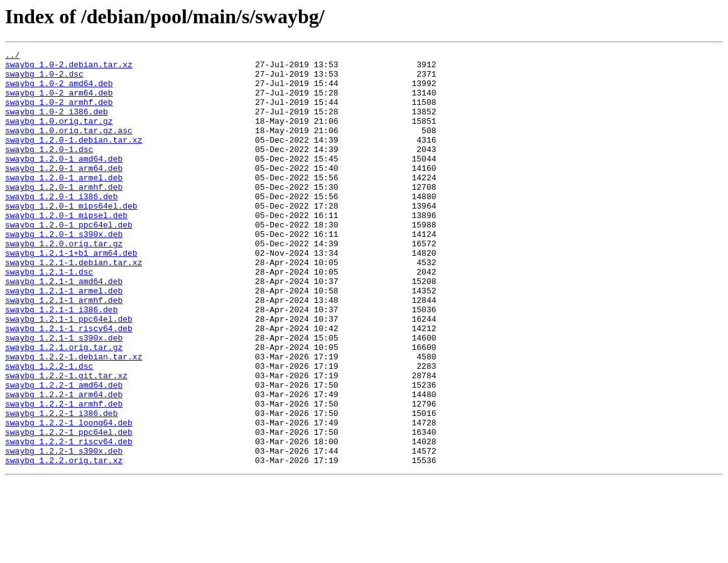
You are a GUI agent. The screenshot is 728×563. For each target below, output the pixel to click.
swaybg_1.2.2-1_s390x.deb (64, 532)
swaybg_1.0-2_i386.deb (57, 124)
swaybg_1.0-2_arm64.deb (59, 102)
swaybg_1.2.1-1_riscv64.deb (69, 385)
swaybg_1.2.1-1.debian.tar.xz (73, 305)
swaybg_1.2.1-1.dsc (49, 317)
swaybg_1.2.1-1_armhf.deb (64, 351)
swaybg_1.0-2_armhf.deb (59, 113)
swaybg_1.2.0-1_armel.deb (64, 204)
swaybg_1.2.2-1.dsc (49, 430)
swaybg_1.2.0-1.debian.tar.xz (73, 158)
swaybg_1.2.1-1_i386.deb (61, 362)
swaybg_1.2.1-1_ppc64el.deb (69, 373)
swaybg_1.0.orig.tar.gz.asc (69, 147)
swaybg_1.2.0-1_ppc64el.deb (69, 260)
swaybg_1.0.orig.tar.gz (59, 136)
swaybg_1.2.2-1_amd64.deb (64, 452)
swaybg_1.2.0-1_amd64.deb (64, 181)
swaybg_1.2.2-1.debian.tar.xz (73, 418)
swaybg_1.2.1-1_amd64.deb (64, 328)
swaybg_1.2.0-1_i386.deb (61, 226)
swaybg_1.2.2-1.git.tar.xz (66, 441)
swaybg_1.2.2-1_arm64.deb (64, 464)
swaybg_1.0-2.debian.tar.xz (69, 68)
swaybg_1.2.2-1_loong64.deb (69, 498)
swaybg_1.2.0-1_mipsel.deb (66, 249)
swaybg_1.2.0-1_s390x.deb (64, 271)
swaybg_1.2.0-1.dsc (49, 170)
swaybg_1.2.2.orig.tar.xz (64, 543)
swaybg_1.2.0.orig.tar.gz (64, 283)
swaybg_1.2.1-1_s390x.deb (64, 396)
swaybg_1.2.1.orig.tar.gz (64, 407)
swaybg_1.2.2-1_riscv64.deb (69, 520)
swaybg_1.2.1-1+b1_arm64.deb (71, 294)
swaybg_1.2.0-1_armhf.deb (64, 215)
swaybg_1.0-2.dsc (44, 79)
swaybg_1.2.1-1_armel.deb (64, 339)
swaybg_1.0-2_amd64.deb (59, 90)
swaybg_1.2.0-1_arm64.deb (64, 192)
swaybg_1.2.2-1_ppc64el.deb (69, 509)
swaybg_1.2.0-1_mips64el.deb (71, 238)
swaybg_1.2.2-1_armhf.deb (64, 475)
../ (12, 57)
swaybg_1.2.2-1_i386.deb (61, 486)
